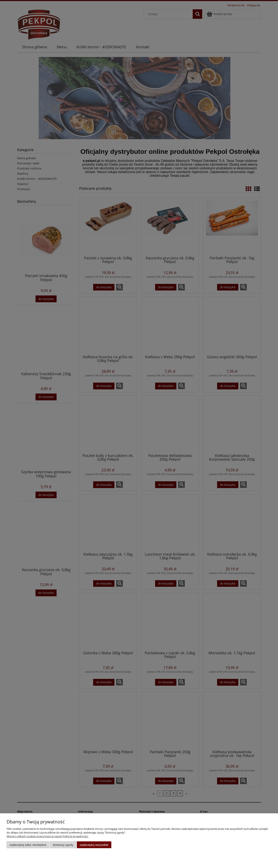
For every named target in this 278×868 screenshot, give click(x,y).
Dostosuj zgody (63, 845)
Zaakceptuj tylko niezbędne (28, 845)
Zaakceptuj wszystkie (94, 845)
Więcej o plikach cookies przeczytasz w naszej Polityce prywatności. (48, 836)
